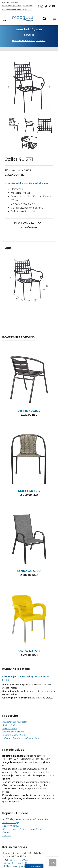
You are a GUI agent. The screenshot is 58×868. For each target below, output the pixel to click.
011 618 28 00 (7, 6)
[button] (8, 87)
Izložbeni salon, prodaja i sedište (19, 866)
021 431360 (17, 6)
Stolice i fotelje (10, 823)
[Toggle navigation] (54, 19)
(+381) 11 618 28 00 (17, 863)
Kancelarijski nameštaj (14, 722)
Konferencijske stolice (14, 735)
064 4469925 (28, 6)
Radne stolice (10, 725)
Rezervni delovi (11, 826)
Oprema (7, 836)
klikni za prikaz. (26, 678)
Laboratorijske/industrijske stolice (20, 738)
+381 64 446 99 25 (18, 860)
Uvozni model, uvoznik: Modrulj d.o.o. (27, 183)
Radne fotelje (9, 728)
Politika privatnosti (34, 866)
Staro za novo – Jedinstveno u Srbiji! (22, 829)
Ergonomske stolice (13, 732)
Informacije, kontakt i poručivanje (29, 225)
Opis (8, 248)
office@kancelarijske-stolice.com (17, 9)
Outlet (6, 832)
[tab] (29, 248)
